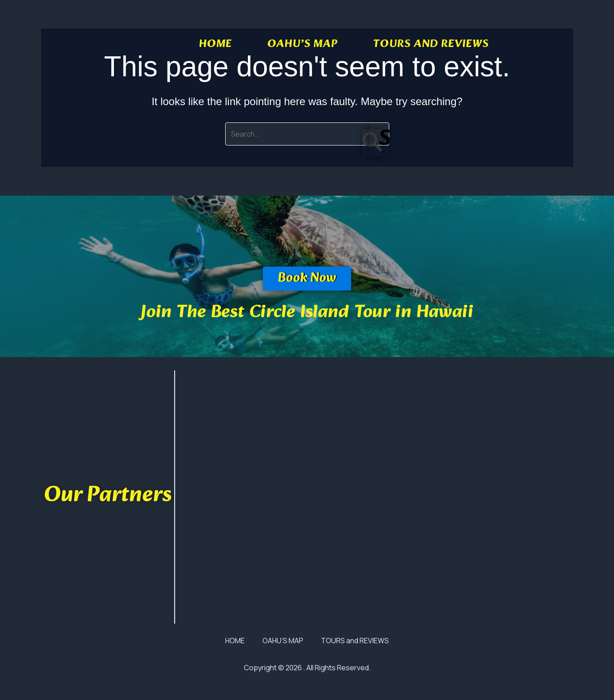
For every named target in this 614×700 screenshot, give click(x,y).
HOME (215, 44)
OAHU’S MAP (303, 44)
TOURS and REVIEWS (431, 44)
